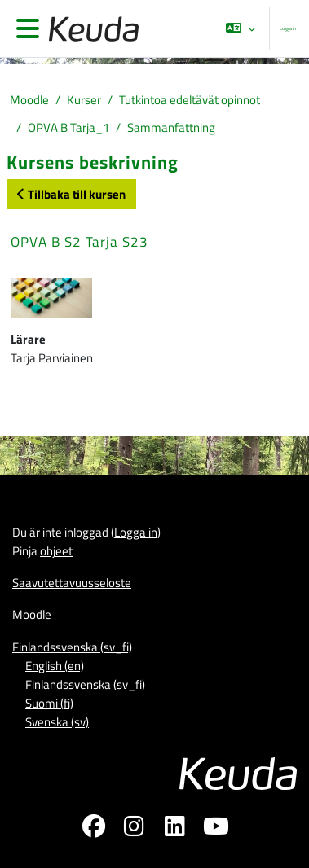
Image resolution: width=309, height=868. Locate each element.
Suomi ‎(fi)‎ (49, 703)
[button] (241, 28)
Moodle (29, 100)
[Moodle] (90, 29)
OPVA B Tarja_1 (68, 127)
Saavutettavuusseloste (72, 583)
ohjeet (56, 551)
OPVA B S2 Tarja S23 (79, 242)
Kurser (84, 100)
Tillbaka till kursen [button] (71, 194)
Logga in (288, 28)
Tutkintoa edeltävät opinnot (190, 100)
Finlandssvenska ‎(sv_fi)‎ (72, 647)
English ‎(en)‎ (55, 666)
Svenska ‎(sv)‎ (57, 722)
